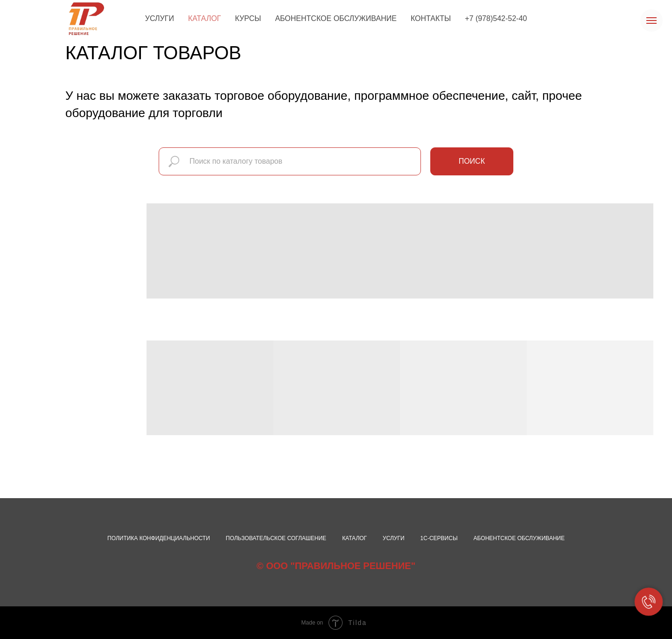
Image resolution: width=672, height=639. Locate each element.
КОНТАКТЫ (431, 18)
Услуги (394, 538)
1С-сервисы (439, 538)
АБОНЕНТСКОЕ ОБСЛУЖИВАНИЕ (336, 18)
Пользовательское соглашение (276, 538)
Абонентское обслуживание (519, 538)
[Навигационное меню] (651, 21)
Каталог (354, 538)
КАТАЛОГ (205, 18)
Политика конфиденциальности (159, 538)
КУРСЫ (248, 18)
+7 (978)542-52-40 (496, 18)
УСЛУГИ (160, 18)
